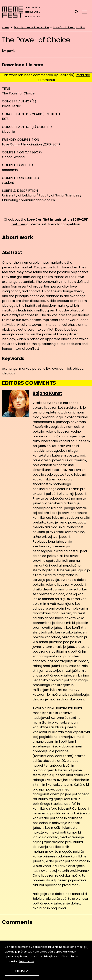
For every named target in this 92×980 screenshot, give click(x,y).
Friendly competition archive (31, 27)
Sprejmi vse (22, 971)
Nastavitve (27, 961)
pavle (11, 51)
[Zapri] (86, 947)
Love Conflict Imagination (69, 27)
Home (6, 27)
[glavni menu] (84, 12)
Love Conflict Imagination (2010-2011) (31, 144)
